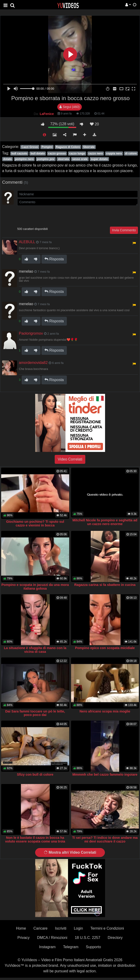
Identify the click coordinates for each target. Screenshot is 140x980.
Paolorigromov (31, 333)
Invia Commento (124, 230)
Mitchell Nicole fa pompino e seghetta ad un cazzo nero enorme (105, 522)
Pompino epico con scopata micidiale (105, 648)
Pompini (47, 147)
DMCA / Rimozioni (52, 938)
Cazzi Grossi (30, 147)
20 (94, 124)
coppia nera (114, 154)
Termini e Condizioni (107, 928)
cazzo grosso (57, 154)
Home (21, 928)
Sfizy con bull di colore (35, 774)
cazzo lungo (77, 154)
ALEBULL (27, 242)
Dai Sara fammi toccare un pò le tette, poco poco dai (35, 713)
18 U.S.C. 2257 (87, 938)
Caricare (41, 928)
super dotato (99, 159)
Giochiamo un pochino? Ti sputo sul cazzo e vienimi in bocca (35, 523)
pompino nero (24, 159)
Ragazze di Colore (68, 147)
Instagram (47, 947)
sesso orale (80, 159)
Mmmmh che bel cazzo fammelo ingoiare (105, 774)
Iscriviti (61, 928)
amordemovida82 (33, 363)
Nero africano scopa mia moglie (105, 711)
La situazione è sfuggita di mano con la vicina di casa (35, 650)
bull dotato (38, 154)
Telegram (71, 947)
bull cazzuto (19, 154)
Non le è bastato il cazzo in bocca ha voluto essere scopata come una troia (35, 840)
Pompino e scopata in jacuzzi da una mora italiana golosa (35, 587)
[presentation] (53, 216)
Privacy (24, 938)
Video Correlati (70, 459)
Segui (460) (69, 107)
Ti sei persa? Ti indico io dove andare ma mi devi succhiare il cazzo (105, 840)
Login (78, 928)
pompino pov (46, 159)
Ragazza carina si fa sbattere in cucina (105, 585)
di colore (131, 154)
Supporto (94, 947)
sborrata (63, 159)
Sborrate (89, 147)
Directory (115, 938)
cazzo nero (96, 154)
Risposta (54, 259)
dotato (8, 159)
